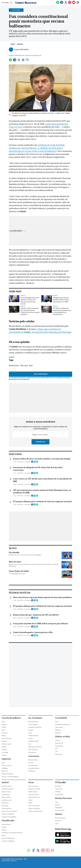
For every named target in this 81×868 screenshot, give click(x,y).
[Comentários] (27, 61)
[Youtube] (74, 4)
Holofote (4, 846)
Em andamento (33, 862)
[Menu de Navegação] (5, 3)
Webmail (58, 830)
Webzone (58, 827)
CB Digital (5, 865)
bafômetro (15, 398)
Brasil (3, 827)
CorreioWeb (61, 815)
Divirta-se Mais (63, 833)
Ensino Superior (33, 821)
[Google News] (78, 4)
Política (20, 44)
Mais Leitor (59, 851)
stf (31, 398)
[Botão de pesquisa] (11, 3)
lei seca (25, 398)
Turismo (4, 852)
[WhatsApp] (58, 4)
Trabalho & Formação (35, 824)
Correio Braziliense (11, 815)
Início (13, 44)
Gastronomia (59, 824)
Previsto (31, 860)
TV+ (56, 848)
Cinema (57, 837)
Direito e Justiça (7, 862)
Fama (57, 818)
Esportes (4, 838)
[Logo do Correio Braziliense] (26, 3)
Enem (30, 830)
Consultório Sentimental (62, 821)
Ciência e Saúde (6, 841)
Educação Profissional (35, 844)
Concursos (34, 853)
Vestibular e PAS (33, 838)
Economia (5, 830)
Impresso (6, 856)
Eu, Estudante (35, 815)
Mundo (4, 832)
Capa (3, 818)
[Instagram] (70, 4)
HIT (56, 845)
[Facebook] (62, 4)
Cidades (4, 821)
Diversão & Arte (7, 835)
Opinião (4, 844)
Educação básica (33, 818)
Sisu (30, 841)
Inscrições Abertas (34, 865)
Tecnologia (5, 849)
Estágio (31, 827)
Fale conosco (32, 849)
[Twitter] (66, 4)
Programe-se (59, 840)
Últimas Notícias (33, 832)
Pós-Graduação (33, 846)
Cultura (31, 835)
